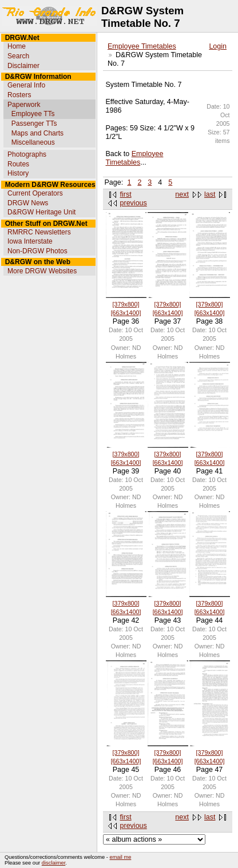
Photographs (27, 154)
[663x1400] (126, 313)
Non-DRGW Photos (37, 251)
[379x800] (126, 304)
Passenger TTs (34, 124)
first (126, 194)
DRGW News (28, 203)
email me (121, 857)
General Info (26, 85)
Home (17, 46)
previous (134, 203)
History (18, 173)
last (210, 194)
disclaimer (53, 863)
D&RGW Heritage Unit (41, 212)
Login (218, 46)
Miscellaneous (33, 142)
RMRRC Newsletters (39, 232)
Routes (18, 164)
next (182, 194)
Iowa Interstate (30, 241)
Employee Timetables (142, 46)
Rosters (19, 95)
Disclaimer (23, 66)
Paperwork (24, 105)
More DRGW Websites (42, 271)
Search (18, 56)
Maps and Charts (37, 133)
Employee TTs (33, 114)
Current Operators (35, 193)
